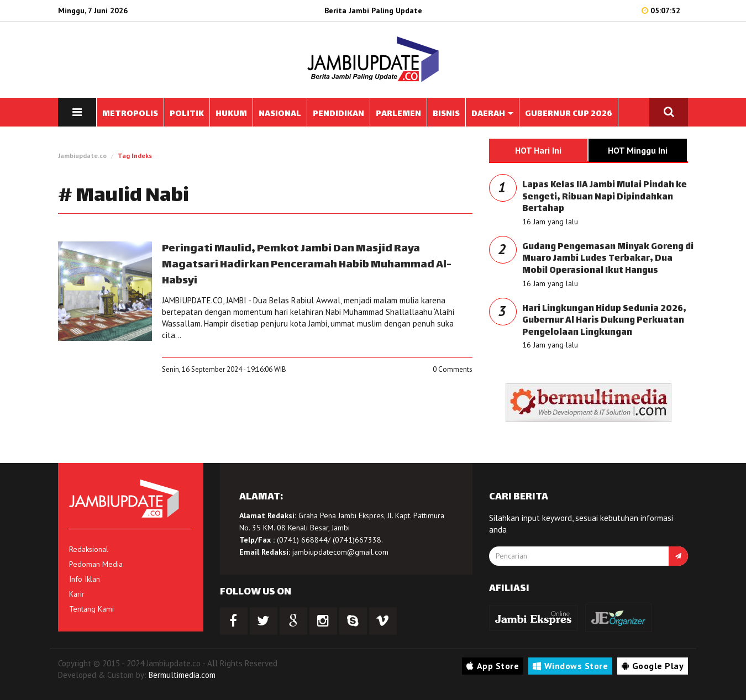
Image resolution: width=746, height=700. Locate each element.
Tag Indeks (135, 156)
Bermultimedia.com (182, 675)
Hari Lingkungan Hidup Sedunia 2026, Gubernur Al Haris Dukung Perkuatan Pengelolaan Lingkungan (604, 321)
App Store (493, 666)
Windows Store (570, 666)
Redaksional (89, 549)
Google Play (653, 666)
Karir (77, 594)
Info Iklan (85, 579)
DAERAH (492, 114)
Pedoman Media (96, 564)
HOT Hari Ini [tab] (538, 150)
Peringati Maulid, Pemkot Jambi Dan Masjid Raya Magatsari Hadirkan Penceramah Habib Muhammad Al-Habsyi (307, 265)
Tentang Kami (91, 609)
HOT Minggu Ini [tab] (638, 150)
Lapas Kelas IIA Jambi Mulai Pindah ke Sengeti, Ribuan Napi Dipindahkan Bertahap (605, 197)
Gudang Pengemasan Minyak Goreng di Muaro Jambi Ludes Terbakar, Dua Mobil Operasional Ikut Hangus (608, 259)
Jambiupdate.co (82, 156)
